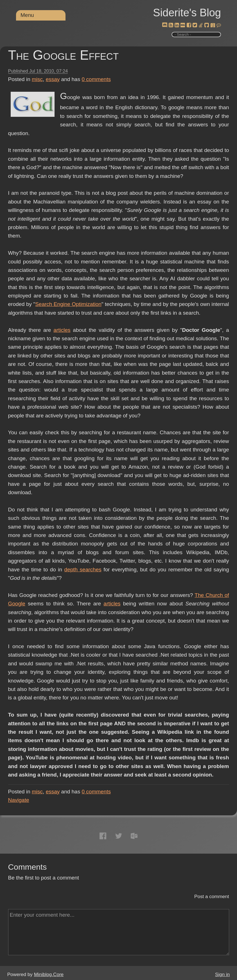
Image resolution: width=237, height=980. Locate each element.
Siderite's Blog (187, 13)
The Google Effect (64, 55)
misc (37, 79)
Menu (27, 15)
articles (62, 330)
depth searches (83, 570)
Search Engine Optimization (68, 304)
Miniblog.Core (49, 975)
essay (53, 79)
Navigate (19, 800)
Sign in (222, 975)
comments (96, 79)
